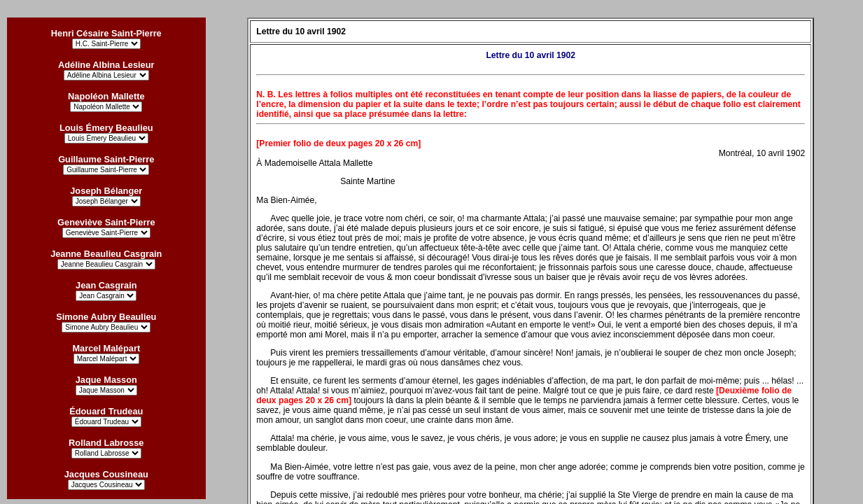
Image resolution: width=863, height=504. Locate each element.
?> (106, 485)
